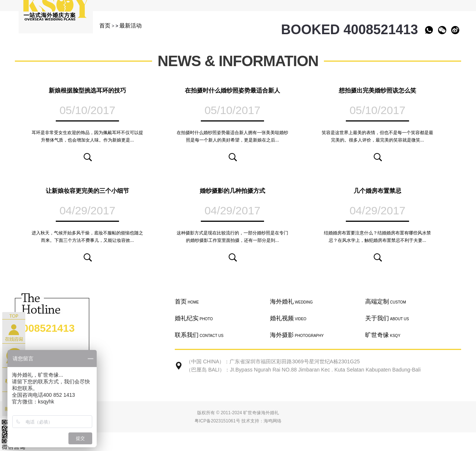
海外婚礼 (291, 301)
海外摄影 (297, 335)
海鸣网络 (273, 421)
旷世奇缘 (383, 335)
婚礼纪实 (194, 318)
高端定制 (386, 301)
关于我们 (387, 318)
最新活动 (131, 25)
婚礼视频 (288, 318)
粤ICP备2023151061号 (217, 421)
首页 (105, 25)
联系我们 (199, 335)
